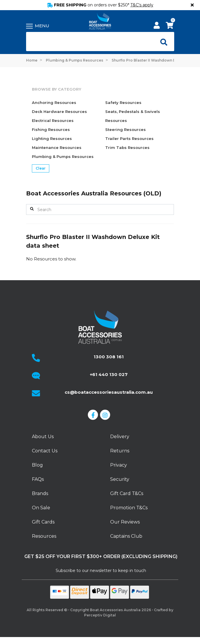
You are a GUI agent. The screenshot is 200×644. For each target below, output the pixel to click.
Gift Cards (43, 522)
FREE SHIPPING (100, 5)
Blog (37, 465)
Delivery (120, 437)
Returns (120, 451)
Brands (40, 493)
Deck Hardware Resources (59, 111)
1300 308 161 (109, 357)
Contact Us (45, 451)
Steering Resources (126, 129)
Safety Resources (123, 102)
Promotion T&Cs (129, 508)
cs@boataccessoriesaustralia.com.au (109, 392)
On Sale (41, 508)
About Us (43, 437)
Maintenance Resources (57, 147)
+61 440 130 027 (109, 374)
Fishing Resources (51, 129)
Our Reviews (125, 522)
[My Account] (157, 26)
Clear (41, 168)
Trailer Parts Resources (129, 138)
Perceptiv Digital (100, 615)
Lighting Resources (52, 138)
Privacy (119, 465)
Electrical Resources (53, 120)
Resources (44, 536)
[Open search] (162, 42)
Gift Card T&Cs (127, 493)
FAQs (38, 479)
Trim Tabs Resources (127, 147)
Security (120, 479)
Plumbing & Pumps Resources (63, 156)
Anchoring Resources (54, 102)
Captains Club (126, 536)
